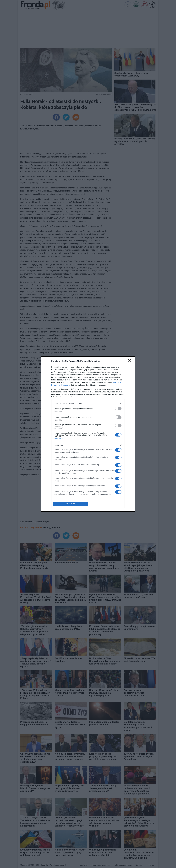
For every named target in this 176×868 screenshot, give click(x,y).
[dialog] (88, 434)
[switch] (118, 409)
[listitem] (88, 403)
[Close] (130, 361)
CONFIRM (70, 504)
